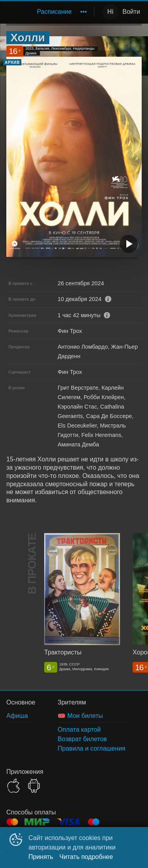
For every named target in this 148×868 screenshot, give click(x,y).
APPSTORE (13, 786)
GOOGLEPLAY (34, 786)
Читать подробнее (86, 857)
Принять (41, 857)
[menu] (49, 12)
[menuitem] (54, 12)
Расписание (54, 12)
